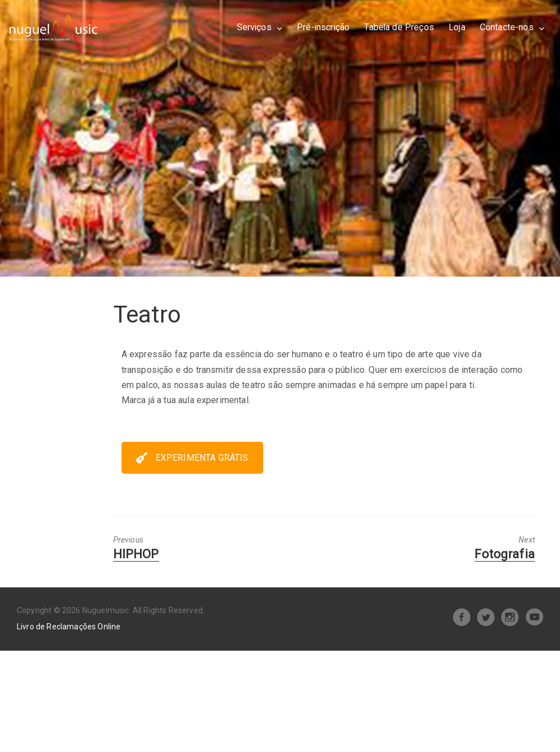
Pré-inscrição (323, 27)
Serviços (254, 27)
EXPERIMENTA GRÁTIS (192, 458)
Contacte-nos (507, 27)
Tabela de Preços (399, 27)
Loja (457, 27)
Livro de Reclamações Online (69, 627)
